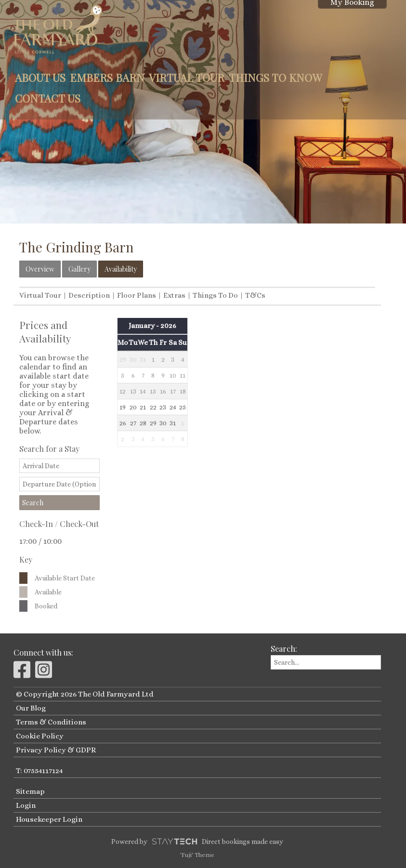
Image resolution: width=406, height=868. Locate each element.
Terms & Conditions (51, 722)
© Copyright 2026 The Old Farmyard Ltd (85, 694)
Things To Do (215, 295)
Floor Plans (137, 295)
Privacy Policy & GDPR (56, 750)
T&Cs (255, 295)
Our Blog (31, 708)
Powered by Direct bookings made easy (197, 842)
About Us (40, 78)
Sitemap (30, 791)
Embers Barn (107, 78)
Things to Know (275, 78)
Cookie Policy (40, 736)
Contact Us (48, 98)
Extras (174, 295)
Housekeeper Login (49, 819)
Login (26, 805)
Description (89, 295)
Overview (40, 269)
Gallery (79, 269)
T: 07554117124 (39, 771)
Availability (121, 269)
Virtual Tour (187, 78)
